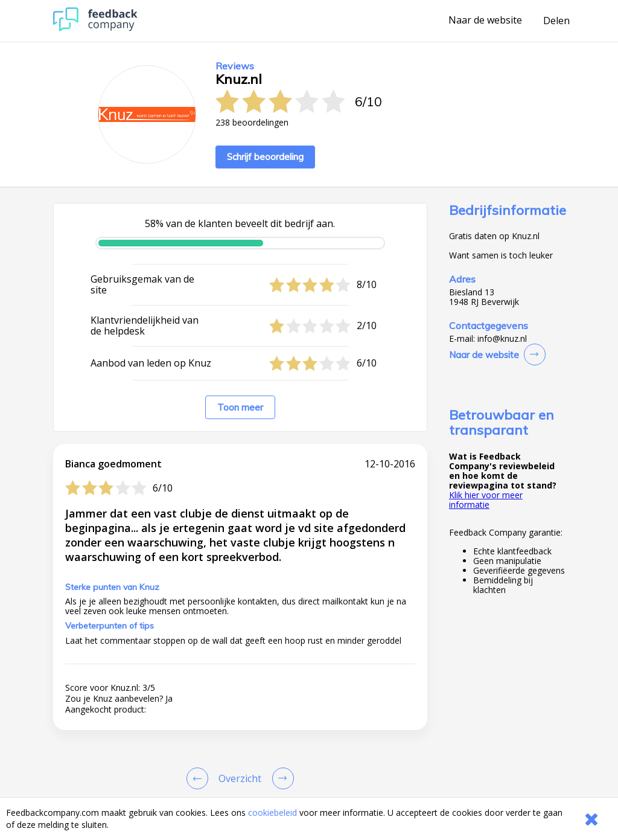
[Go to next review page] (281, 778)
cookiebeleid (272, 813)
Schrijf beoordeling (265, 157)
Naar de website (485, 21)
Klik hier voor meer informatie (486, 500)
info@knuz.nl (502, 339)
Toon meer (240, 407)
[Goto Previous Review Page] (200, 778)
